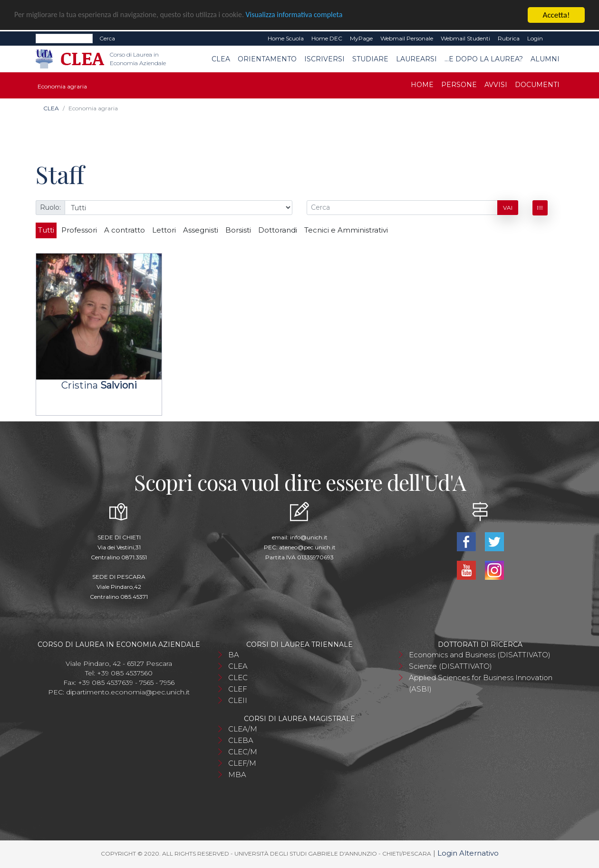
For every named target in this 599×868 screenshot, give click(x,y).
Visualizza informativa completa (313, 15)
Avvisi (496, 85)
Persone (459, 85)
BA (234, 655)
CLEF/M (242, 763)
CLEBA (241, 740)
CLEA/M (243, 729)
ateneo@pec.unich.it (307, 547)
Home (422, 85)
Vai (508, 208)
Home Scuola (286, 38)
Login (535, 38)
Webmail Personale (407, 38)
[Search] (64, 39)
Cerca (107, 38)
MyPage (361, 38)
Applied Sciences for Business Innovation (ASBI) (481, 683)
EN (555, 39)
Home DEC (327, 38)
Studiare (370, 59)
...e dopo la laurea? (484, 59)
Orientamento (267, 59)
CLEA (221, 59)
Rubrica (509, 38)
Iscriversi (324, 59)
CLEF (238, 689)
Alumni (545, 59)
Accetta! (556, 15)
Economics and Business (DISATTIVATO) (480, 655)
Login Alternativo (468, 853)
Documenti (537, 85)
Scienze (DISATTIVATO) (450, 666)
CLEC (238, 678)
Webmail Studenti (465, 38)
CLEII (238, 700)
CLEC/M (243, 752)
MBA (237, 775)
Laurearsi (416, 59)
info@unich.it (309, 537)
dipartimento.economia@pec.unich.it (128, 692)
